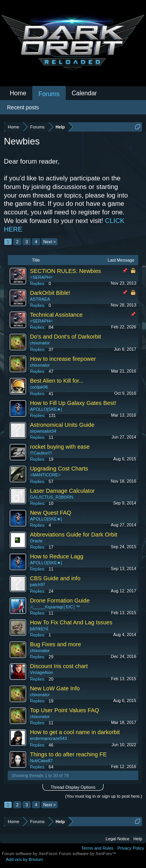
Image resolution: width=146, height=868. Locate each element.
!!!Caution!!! (41, 453)
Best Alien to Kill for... (57, 381)
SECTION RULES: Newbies (65, 271)
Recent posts (23, 107)
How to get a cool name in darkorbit (75, 732)
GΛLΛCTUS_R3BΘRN (52, 497)
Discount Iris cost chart (59, 666)
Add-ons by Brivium (24, 859)
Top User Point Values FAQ (64, 710)
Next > (49, 242)
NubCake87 (41, 761)
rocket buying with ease (60, 447)
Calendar (84, 93)
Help (138, 839)
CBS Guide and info (55, 578)
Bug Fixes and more (55, 644)
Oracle (36, 541)
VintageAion (41, 672)
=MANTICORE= (45, 475)
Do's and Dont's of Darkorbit (65, 337)
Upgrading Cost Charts (59, 469)
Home (18, 93)
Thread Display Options (73, 787)
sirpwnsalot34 (43, 431)
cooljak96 (39, 387)
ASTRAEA (40, 299)
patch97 (38, 585)
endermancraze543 (48, 738)
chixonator (40, 343)
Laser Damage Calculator (62, 491)
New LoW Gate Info (55, 688)
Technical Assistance (56, 315)
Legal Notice (117, 839)
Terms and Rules (98, 848)
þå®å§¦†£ (39, 629)
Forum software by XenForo (30, 854)
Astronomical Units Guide (62, 425)
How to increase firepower (63, 359)
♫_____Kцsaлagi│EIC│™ (55, 607)
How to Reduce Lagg (57, 556)
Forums (49, 94)
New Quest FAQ (51, 513)
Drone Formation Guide (60, 601)
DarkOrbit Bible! (50, 293)
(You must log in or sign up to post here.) (104, 796)
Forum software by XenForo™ (87, 854)
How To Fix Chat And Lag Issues (71, 622)
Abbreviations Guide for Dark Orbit (74, 535)
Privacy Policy (131, 848)
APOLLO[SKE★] (46, 409)
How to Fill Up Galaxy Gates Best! (73, 403)
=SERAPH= (41, 277)
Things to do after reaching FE (68, 754)
